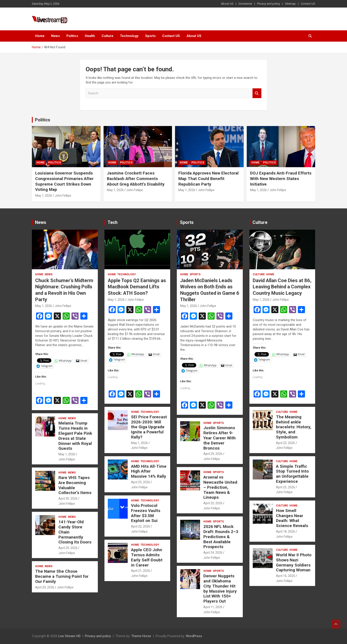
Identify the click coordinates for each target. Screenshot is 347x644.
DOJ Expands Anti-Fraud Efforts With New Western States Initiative (281, 178)
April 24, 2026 (213, 553)
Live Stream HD (69, 636)
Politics (72, 36)
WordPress (194, 636)
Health (90, 36)
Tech (113, 222)
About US (227, 4)
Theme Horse (141, 636)
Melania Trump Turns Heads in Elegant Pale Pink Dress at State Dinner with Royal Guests (75, 436)
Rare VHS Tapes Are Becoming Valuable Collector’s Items (75, 485)
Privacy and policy (269, 4)
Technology (129, 36)
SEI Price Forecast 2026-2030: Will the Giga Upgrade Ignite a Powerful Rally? (149, 427)
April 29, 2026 (68, 548)
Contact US (308, 4)
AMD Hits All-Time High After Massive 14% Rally (149, 471)
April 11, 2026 (213, 607)
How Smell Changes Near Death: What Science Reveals (292, 518)
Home (40, 36)
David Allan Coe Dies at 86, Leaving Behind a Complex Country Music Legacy (282, 287)
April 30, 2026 (68, 499)
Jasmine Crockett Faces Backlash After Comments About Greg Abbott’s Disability (136, 178)
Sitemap (290, 4)
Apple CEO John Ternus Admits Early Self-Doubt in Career (147, 557)
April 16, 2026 (285, 576)
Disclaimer (245, 4)
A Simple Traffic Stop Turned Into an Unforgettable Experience (292, 474)
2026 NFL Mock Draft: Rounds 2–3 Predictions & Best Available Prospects (221, 537)
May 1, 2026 (44, 196)
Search (257, 93)
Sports (150, 36)
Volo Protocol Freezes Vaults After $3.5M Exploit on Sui (146, 513)
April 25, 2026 (141, 482)
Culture (107, 36)
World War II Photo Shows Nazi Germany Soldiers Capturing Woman (294, 562)
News (55, 36)
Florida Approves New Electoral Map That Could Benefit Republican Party (208, 178)
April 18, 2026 (285, 531)
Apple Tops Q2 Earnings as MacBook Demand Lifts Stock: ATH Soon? (137, 287)
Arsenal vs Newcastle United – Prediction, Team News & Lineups (220, 487)
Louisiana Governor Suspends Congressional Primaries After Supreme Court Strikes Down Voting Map (64, 181)
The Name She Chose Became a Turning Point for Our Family (62, 576)
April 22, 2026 (141, 526)
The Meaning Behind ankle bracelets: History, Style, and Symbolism (294, 427)
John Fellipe (63, 196)
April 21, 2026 (141, 571)
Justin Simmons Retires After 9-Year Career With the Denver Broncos (220, 438)
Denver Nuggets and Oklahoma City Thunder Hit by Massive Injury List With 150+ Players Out (220, 589)
